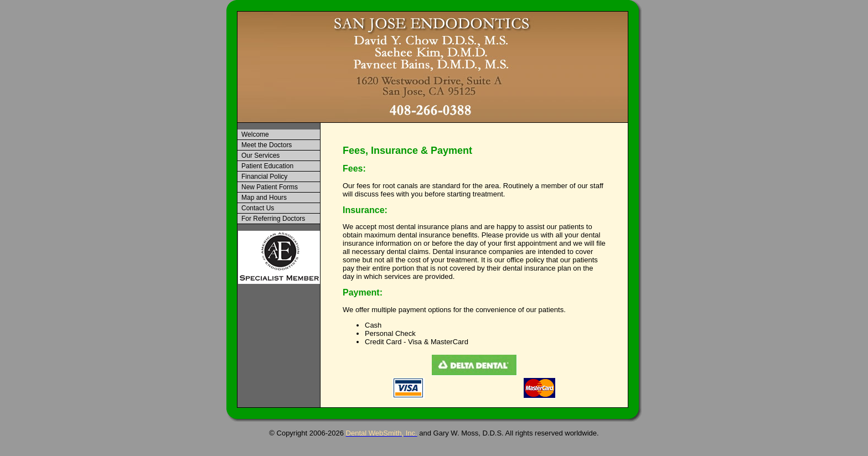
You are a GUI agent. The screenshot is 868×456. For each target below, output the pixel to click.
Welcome (255, 134)
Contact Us (258, 208)
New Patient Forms (270, 187)
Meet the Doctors (267, 145)
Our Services (260, 156)
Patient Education (267, 166)
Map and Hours (264, 198)
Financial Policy (264, 177)
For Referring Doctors (273, 219)
